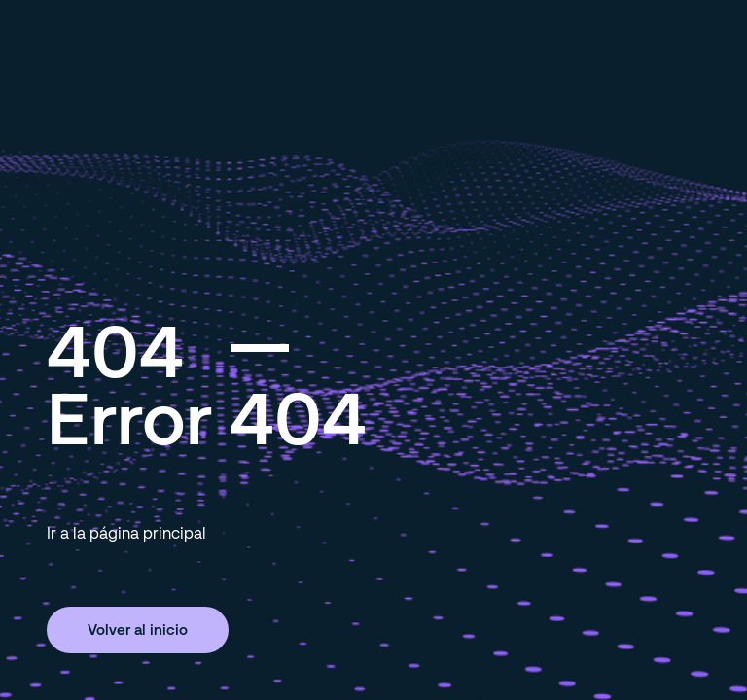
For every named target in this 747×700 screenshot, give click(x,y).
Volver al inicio (138, 629)
